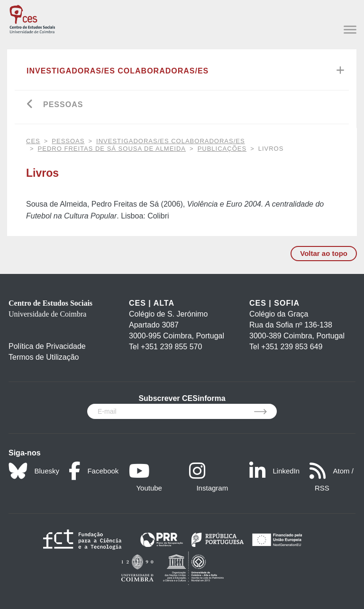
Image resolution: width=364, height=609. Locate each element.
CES (33, 141)
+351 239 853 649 (292, 347)
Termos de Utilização (44, 357)
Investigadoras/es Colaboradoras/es (118, 71)
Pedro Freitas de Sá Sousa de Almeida (112, 149)
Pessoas (63, 105)
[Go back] (30, 105)
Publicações (222, 149)
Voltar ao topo (324, 253)
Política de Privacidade (47, 346)
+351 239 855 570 (171, 347)
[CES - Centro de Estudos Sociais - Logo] (32, 18)
